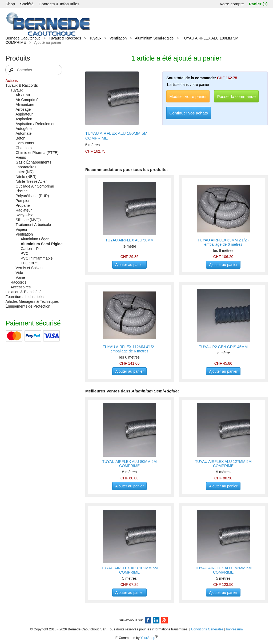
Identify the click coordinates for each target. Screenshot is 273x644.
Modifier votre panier (188, 96)
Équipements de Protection (28, 306)
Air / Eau (23, 95)
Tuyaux (95, 38)
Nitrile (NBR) (26, 177)
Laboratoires (26, 167)
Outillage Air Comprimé (35, 186)
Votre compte (232, 4)
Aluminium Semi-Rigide (154, 38)
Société (27, 4)
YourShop (148, 638)
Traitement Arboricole (33, 225)
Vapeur (21, 229)
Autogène (23, 129)
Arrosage (23, 109)
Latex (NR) (25, 172)
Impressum (234, 629)
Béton (20, 138)
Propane (23, 205)
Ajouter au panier (129, 265)
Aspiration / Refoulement (36, 124)
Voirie (20, 277)
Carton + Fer (31, 249)
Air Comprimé (27, 100)
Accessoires (20, 287)
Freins (21, 157)
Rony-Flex (24, 215)
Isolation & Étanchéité (23, 292)
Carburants (25, 143)
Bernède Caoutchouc (23, 38)
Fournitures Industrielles (25, 297)
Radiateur (24, 210)
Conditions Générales (207, 629)
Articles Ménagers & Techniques (32, 301)
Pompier (22, 201)
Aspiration (24, 119)
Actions (11, 81)
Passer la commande (236, 96)
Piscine (21, 191)
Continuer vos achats (189, 113)
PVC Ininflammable (37, 258)
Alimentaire (25, 105)
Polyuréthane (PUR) (32, 196)
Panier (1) (258, 4)
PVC (24, 253)
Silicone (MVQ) (28, 220)
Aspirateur (24, 114)
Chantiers (23, 148)
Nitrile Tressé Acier (31, 181)
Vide (19, 273)
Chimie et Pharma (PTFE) (37, 153)
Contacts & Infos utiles (59, 4)
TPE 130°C (30, 263)
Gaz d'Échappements (33, 162)
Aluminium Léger (35, 239)
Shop (10, 4)
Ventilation (118, 38)
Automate (23, 133)
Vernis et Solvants (30, 268)
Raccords (18, 282)
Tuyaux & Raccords (65, 38)
